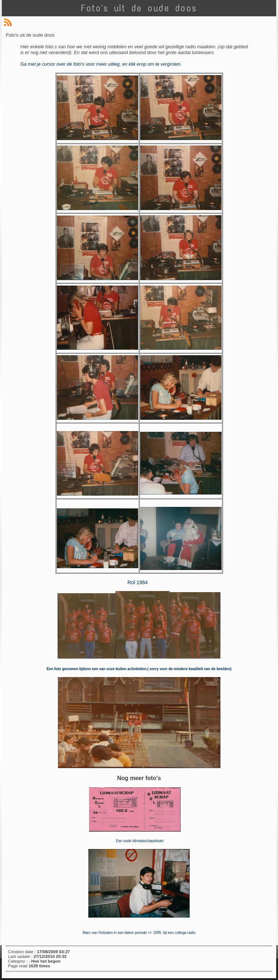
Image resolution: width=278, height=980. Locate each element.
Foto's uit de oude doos (139, 8)
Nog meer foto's (139, 778)
